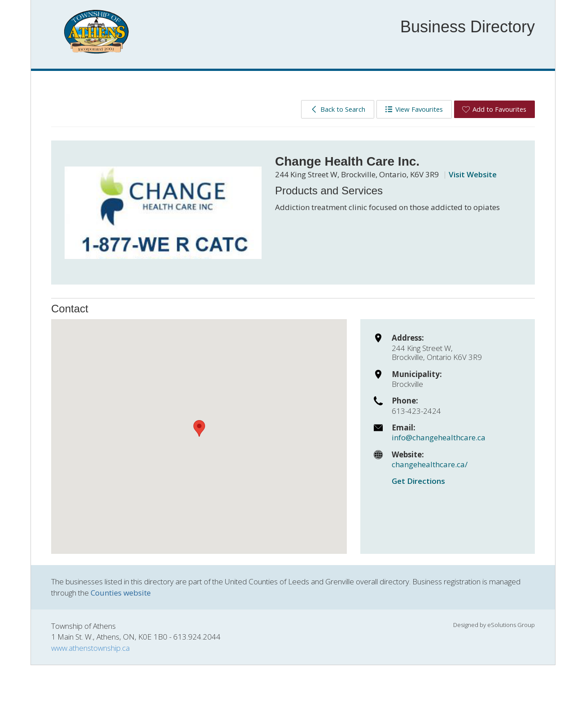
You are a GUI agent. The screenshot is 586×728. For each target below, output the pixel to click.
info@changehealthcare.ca (439, 437)
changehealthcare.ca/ (430, 464)
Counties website (121, 593)
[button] (199, 428)
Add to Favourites (494, 109)
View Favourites (414, 109)
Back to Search (338, 109)
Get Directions (418, 481)
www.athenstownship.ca (90, 648)
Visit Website (473, 174)
